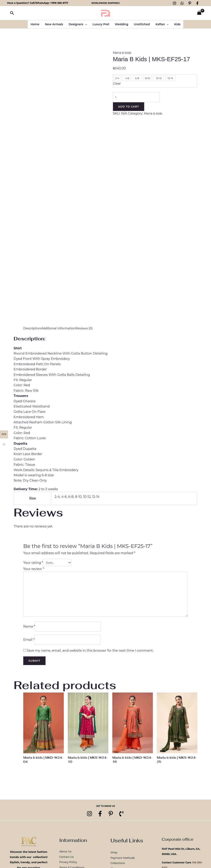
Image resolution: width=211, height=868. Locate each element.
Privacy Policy (68, 866)
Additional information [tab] (60, 328)
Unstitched (142, 24)
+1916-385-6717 (59, 3)
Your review (34, 569)
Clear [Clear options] (117, 84)
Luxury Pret (101, 24)
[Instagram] (174, 3)
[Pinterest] (190, 3)
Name (29, 629)
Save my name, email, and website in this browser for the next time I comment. (90, 654)
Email (29, 643)
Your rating (33, 563)
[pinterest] (112, 818)
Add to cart (129, 107)
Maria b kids (123, 53)
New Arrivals (54, 24)
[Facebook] (197, 3)
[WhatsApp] (182, 3)
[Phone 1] (124, 818)
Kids (177, 24)
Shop (114, 857)
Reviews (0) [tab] (87, 328)
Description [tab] (33, 328)
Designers (78, 24)
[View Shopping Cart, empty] (199, 13)
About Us (65, 856)
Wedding (122, 24)
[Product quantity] (138, 97)
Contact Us (66, 861)
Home (35, 24)
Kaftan (162, 24)
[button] (12, 13)
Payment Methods (123, 862)
